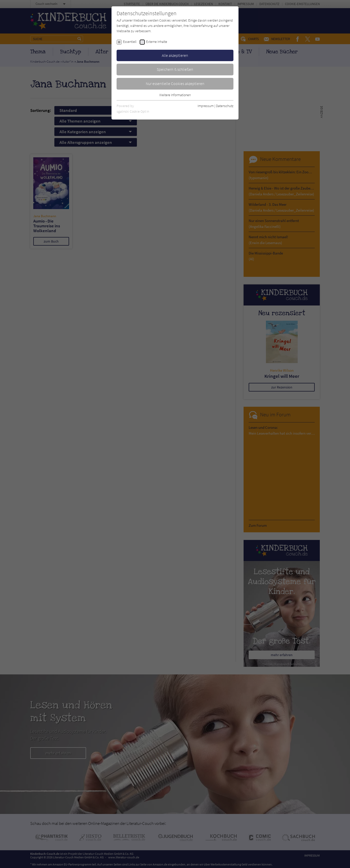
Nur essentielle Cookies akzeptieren (175, 83)
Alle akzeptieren (175, 55)
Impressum (206, 106)
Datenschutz (225, 106)
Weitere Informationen (175, 95)
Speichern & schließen (175, 69)
